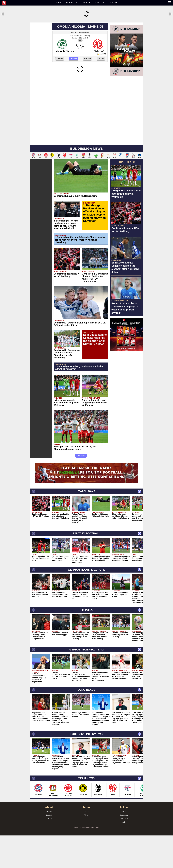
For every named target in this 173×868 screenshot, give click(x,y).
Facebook (124, 848)
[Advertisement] (86, 38)
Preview (87, 91)
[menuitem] (27, 3)
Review (101, 91)
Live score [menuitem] (72, 3)
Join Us (49, 851)
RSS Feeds (124, 851)
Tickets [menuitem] (113, 3)
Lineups (60, 91)
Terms (87, 844)
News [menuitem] (58, 3)
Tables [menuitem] (87, 3)
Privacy (86, 848)
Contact (49, 848)
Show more (81, 488)
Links (124, 855)
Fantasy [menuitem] (100, 3)
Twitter (124, 844)
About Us (49, 844)
